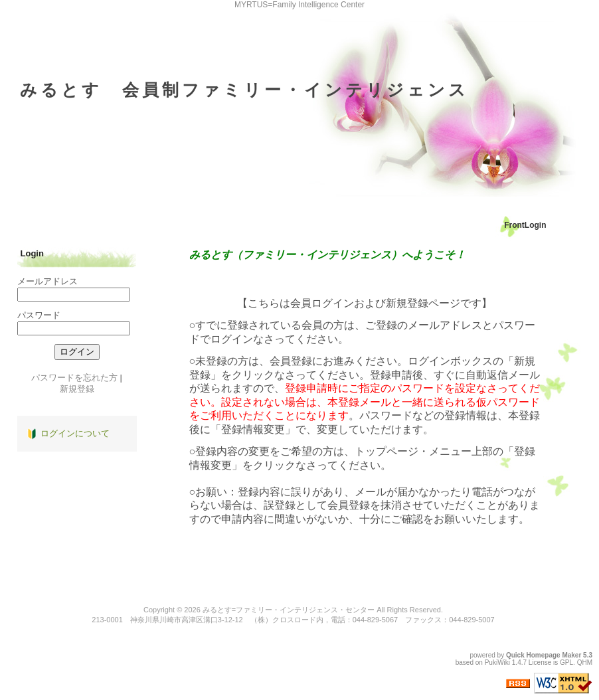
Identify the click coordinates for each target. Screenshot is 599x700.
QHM (585, 662)
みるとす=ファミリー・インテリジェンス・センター (289, 610)
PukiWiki (497, 662)
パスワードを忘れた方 (74, 378)
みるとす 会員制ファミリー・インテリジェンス (244, 90)
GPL (566, 662)
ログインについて (75, 433)
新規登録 (77, 389)
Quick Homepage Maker (544, 655)
